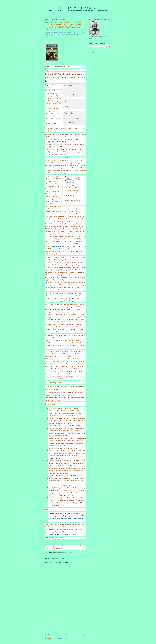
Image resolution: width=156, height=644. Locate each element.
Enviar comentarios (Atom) (60, 638)
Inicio (67, 635)
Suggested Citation (70, 95)
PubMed (76, 415)
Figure (66, 106)
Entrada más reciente (51, 635)
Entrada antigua (82, 635)
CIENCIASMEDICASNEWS (78, 8)
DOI (73, 425)
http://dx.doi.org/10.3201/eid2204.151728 (62, 534)
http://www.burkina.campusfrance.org (57, 398)
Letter (66, 91)
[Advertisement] (60, 620)
